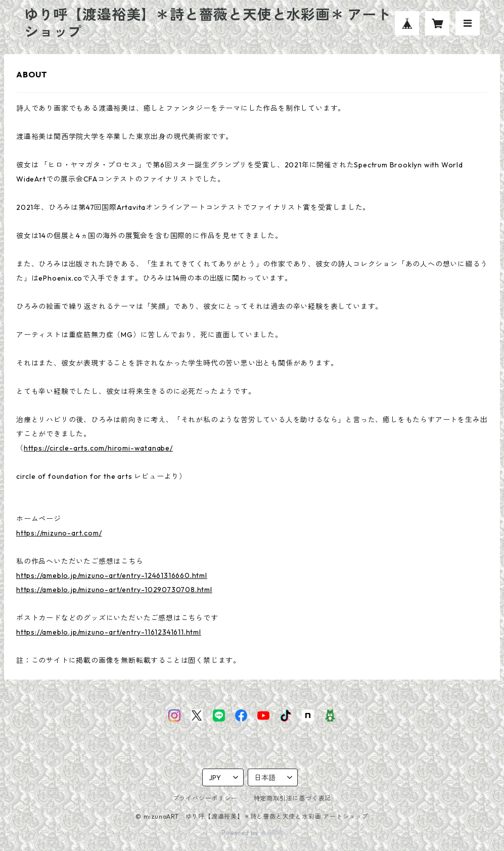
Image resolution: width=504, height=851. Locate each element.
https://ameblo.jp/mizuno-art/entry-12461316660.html (112, 575)
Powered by (252, 833)
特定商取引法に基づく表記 (293, 798)
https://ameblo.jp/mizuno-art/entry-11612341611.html (109, 632)
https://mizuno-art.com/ (59, 533)
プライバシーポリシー (205, 798)
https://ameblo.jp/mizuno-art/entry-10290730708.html (114, 590)
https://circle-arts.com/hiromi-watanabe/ (98, 448)
